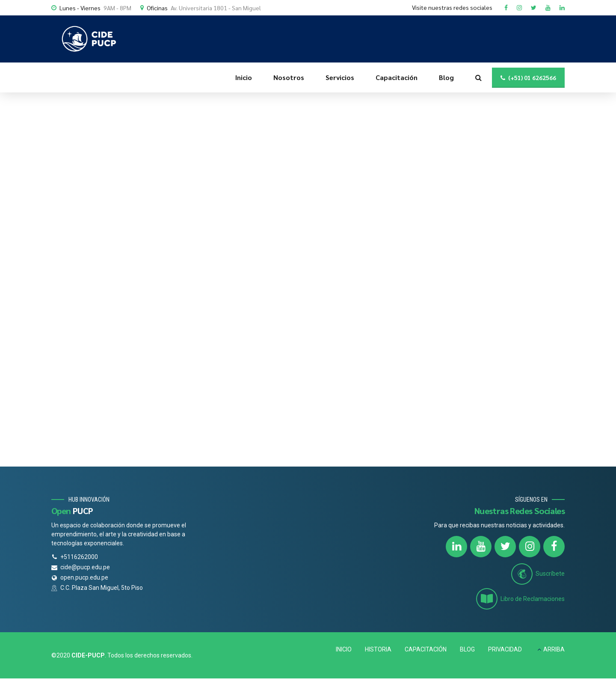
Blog (446, 77)
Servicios (340, 77)
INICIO (344, 649)
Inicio (244, 77)
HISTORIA (378, 649)
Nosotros (289, 77)
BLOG (467, 649)
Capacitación (397, 77)
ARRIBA (554, 649)
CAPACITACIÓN (426, 649)
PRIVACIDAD (505, 649)
